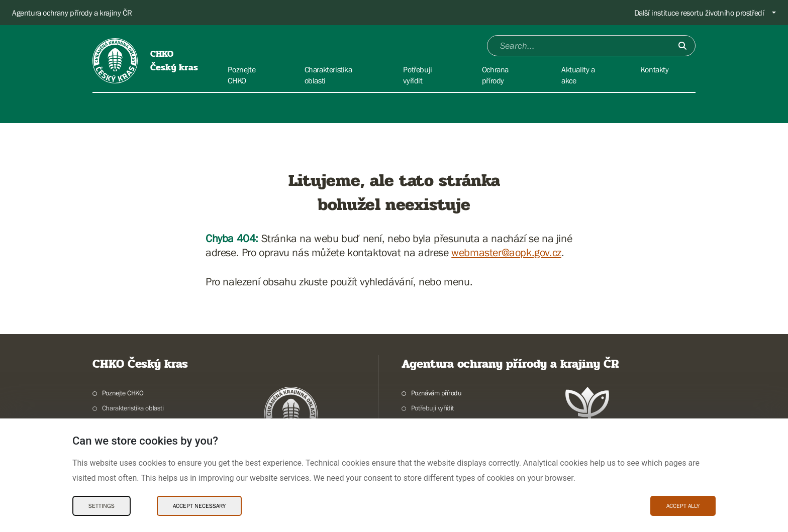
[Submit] (682, 46)
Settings (102, 506)
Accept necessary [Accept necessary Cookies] (199, 506)
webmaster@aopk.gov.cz (506, 252)
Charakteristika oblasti (133, 408)
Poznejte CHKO (123, 393)
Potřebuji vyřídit (432, 408)
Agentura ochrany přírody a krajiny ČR (72, 13)
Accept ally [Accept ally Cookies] (683, 506)
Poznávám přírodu (436, 393)
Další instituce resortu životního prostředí (699, 13)
